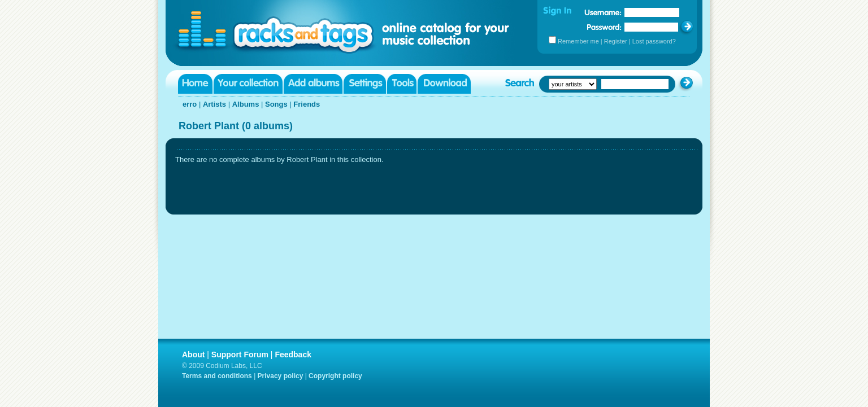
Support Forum (240, 355)
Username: (603, 12)
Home (195, 84)
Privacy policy (281, 376)
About (193, 355)
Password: (604, 27)
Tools (402, 84)
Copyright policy (335, 376)
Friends (307, 104)
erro (190, 104)
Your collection (248, 84)
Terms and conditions (217, 376)
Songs (276, 104)
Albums (246, 104)
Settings (365, 84)
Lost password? (654, 41)
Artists (214, 104)
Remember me (578, 41)
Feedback (293, 355)
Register (616, 41)
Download (444, 84)
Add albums (313, 84)
